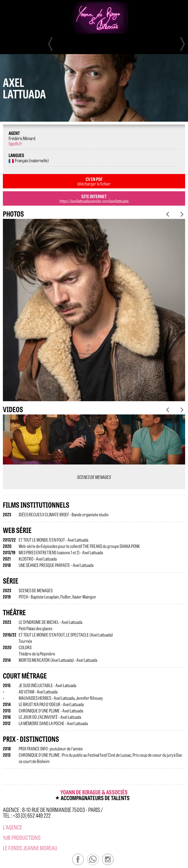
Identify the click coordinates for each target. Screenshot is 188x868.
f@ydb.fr (15, 143)
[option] (94, 310)
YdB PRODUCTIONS (22, 837)
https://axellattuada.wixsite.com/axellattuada (94, 201)
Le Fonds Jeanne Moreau (30, 848)
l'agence (13, 827)
